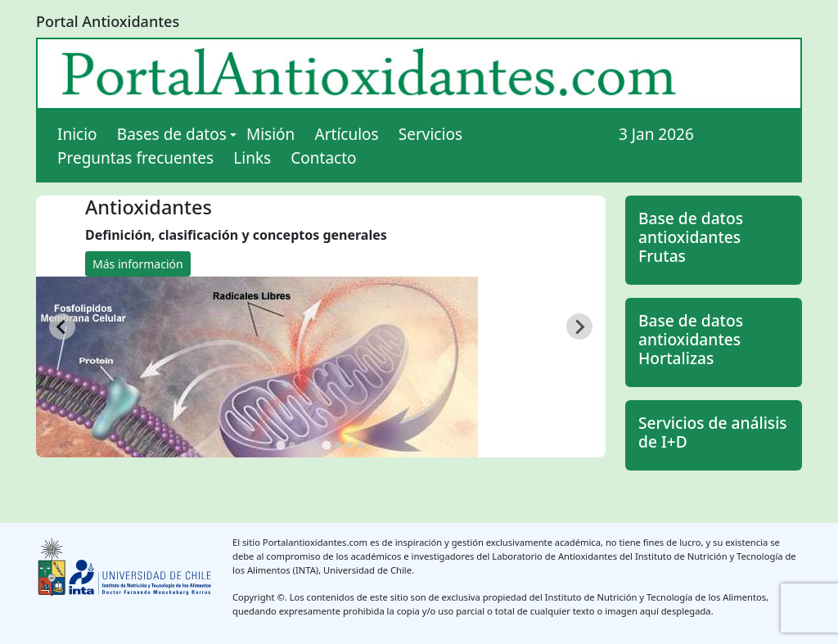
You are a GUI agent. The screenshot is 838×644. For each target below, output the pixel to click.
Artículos (347, 134)
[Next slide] (579, 327)
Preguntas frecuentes (135, 158)
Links (252, 158)
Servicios (430, 134)
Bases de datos (172, 134)
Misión (270, 134)
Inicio (77, 134)
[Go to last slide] (62, 327)
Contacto (323, 158)
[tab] (280, 446)
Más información (138, 264)
